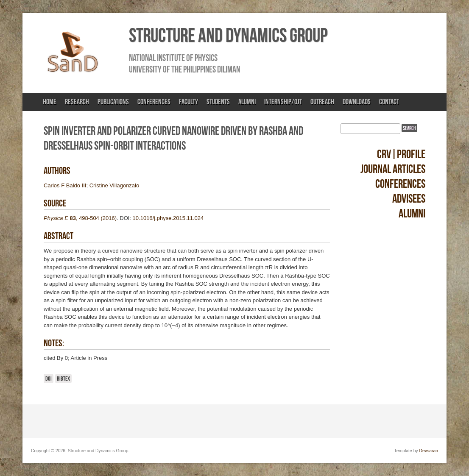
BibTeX (63, 379)
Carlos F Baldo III (65, 185)
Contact (389, 102)
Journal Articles (393, 169)
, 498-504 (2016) (80, 218)
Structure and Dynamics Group (228, 35)
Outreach (322, 102)
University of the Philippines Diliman (184, 69)
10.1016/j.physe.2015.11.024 (168, 218)
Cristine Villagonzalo (114, 185)
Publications (113, 102)
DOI (49, 379)
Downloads (357, 102)
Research (77, 102)
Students (218, 102)
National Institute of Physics (173, 58)
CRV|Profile (401, 154)
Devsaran (429, 451)
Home (50, 102)
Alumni (247, 102)
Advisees (409, 199)
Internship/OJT (283, 102)
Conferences (154, 102)
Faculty (188, 102)
